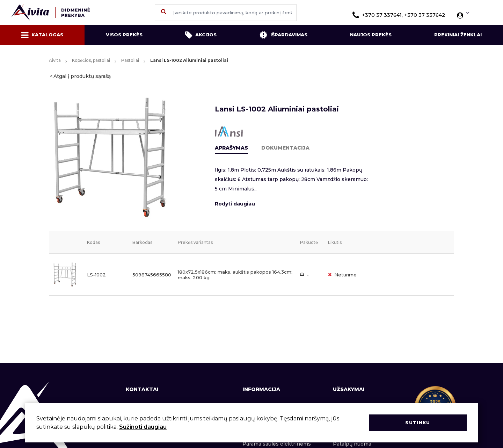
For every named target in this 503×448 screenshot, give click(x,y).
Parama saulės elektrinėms (277, 444)
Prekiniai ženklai (458, 35)
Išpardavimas (283, 35)
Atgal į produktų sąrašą (82, 76)
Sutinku (418, 423)
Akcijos (201, 35)
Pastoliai (130, 60)
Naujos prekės (371, 35)
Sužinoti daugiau (143, 427)
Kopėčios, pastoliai (91, 60)
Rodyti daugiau (235, 204)
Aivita (55, 60)
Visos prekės (124, 35)
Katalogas (42, 35)
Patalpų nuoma (352, 444)
